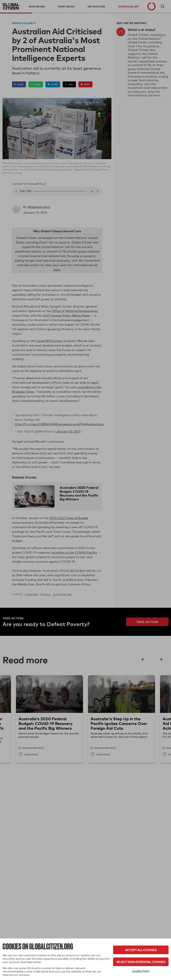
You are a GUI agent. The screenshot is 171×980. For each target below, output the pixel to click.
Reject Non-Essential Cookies (141, 962)
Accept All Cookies (141, 950)
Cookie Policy (141, 971)
